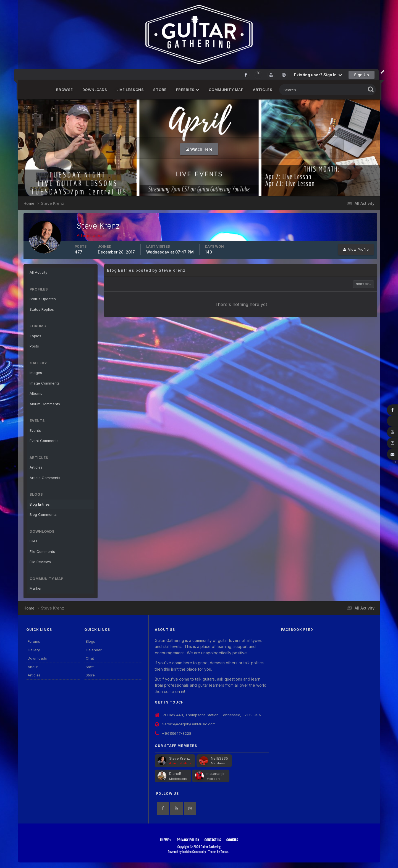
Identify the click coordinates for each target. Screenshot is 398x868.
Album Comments (45, 404)
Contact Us (213, 840)
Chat (90, 658)
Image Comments (45, 383)
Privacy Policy (188, 840)
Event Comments (44, 441)
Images (36, 373)
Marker (36, 588)
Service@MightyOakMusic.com (189, 724)
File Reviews (40, 562)
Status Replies (42, 309)
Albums (36, 393)
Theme (166, 840)
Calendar (94, 650)
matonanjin (216, 773)
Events (35, 430)
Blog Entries (40, 504)
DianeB (175, 773)
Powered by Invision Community (187, 852)
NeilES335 (219, 758)
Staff (90, 667)
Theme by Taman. (219, 852)
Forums (34, 641)
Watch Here (199, 149)
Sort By (363, 284)
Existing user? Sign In (318, 75)
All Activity (38, 272)
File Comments (42, 551)
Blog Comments (43, 514)
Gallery (34, 650)
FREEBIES (188, 90)
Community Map (226, 90)
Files (33, 541)
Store (160, 90)
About (33, 667)
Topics (35, 336)
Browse (65, 90)
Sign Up (362, 75)
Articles (263, 90)
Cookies (232, 840)
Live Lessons (130, 90)
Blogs (90, 641)
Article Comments (45, 478)
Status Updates (43, 299)
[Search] (304, 90)
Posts (34, 346)
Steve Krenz (180, 758)
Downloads (95, 90)
